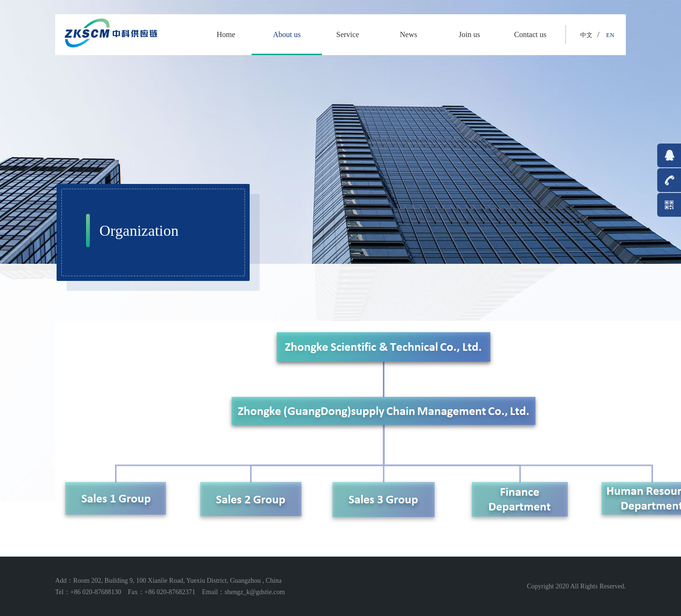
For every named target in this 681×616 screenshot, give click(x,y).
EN (610, 35)
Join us (470, 34)
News (409, 34)
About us (287, 34)
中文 (586, 35)
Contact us (530, 34)
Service (348, 34)
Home (226, 34)
